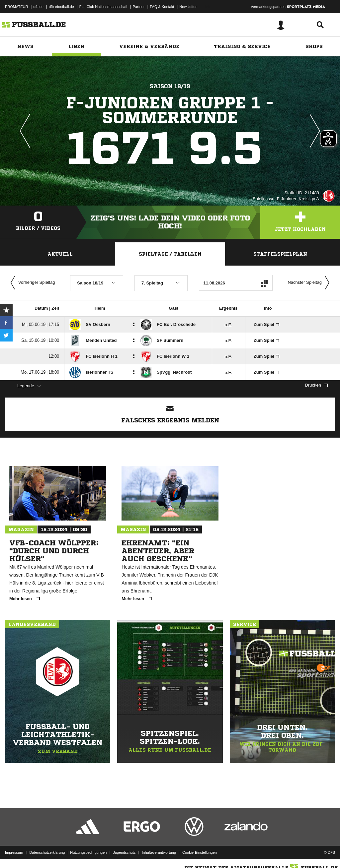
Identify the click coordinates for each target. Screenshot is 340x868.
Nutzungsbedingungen (88, 852)
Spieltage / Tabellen (170, 254)
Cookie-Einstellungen (200, 852)
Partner (139, 7)
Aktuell (60, 254)
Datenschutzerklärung (47, 852)
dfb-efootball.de (61, 7)
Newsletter (188, 7)
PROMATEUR (16, 7)
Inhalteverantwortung (159, 852)
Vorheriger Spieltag (31, 283)
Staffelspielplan (280, 254)
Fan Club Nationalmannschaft (103, 7)
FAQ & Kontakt (162, 7)
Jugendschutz (124, 852)
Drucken (316, 385)
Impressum (14, 852)
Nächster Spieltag (310, 283)
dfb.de (38, 7)
